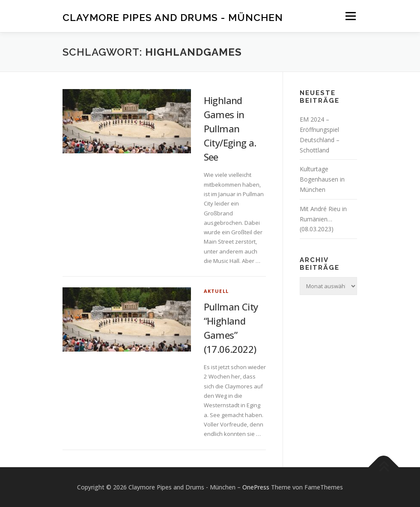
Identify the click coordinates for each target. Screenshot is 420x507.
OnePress (256, 487)
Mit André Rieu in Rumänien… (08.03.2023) (323, 219)
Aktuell (216, 291)
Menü (350, 16)
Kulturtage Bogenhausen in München (322, 179)
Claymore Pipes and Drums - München (173, 17)
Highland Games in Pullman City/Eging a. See (230, 128)
